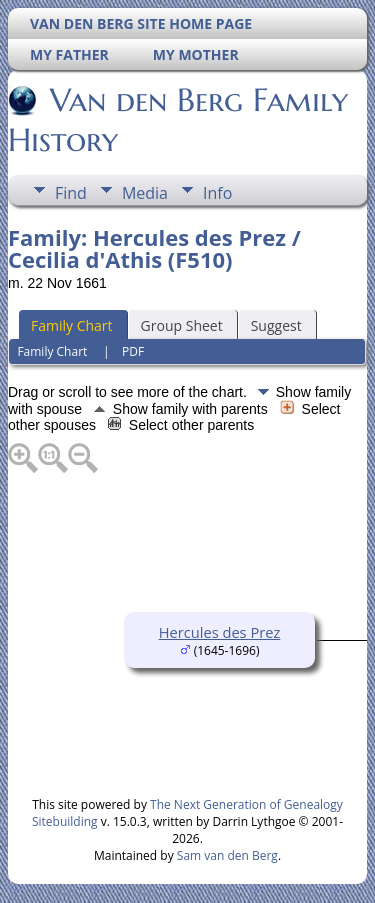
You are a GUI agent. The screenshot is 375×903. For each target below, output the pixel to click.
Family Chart (72, 325)
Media (145, 193)
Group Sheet (182, 325)
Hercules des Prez (220, 632)
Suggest (276, 325)
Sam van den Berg (227, 855)
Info (217, 193)
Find (71, 193)
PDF (133, 351)
